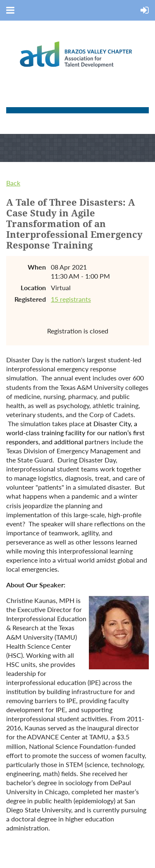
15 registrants (71, 299)
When (37, 267)
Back (13, 183)
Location (33, 287)
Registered (30, 299)
